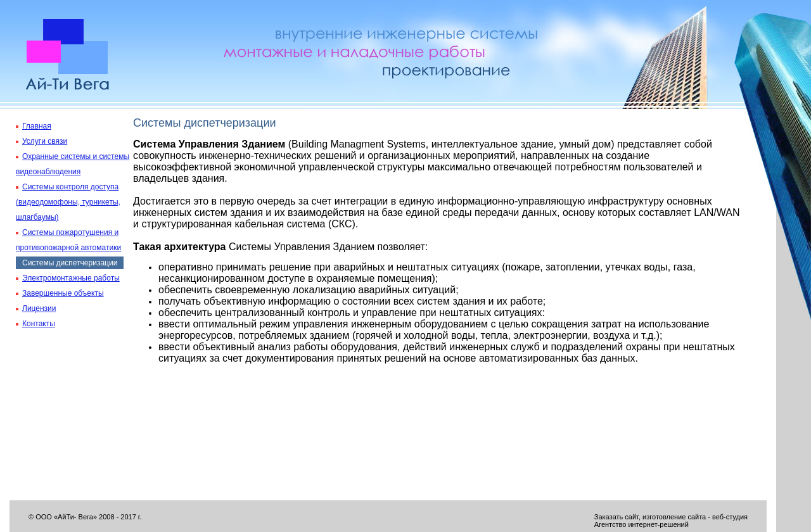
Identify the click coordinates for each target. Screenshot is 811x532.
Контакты (39, 324)
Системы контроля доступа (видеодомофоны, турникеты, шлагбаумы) (68, 202)
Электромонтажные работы (71, 278)
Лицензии (39, 308)
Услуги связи (45, 141)
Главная (37, 126)
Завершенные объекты (63, 293)
